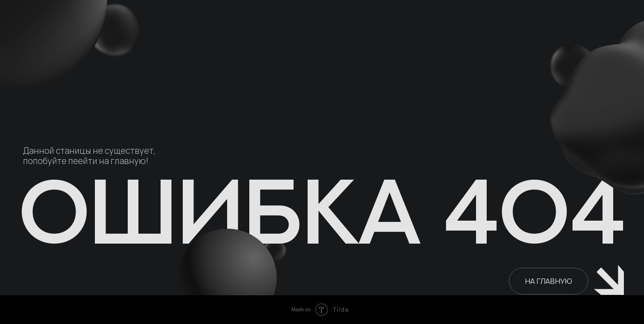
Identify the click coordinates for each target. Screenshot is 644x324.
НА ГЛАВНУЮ (549, 281)
